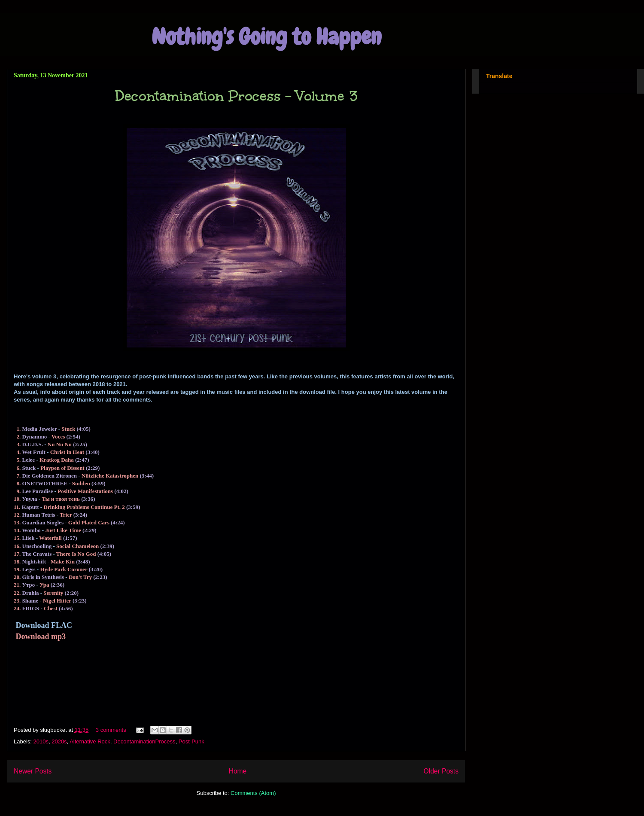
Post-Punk (191, 741)
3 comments (111, 730)
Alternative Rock (90, 741)
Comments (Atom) (253, 793)
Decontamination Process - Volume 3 (236, 96)
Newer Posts (33, 771)
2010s (41, 741)
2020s (59, 741)
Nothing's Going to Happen (266, 37)
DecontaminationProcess (144, 741)
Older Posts (441, 771)
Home (238, 771)
